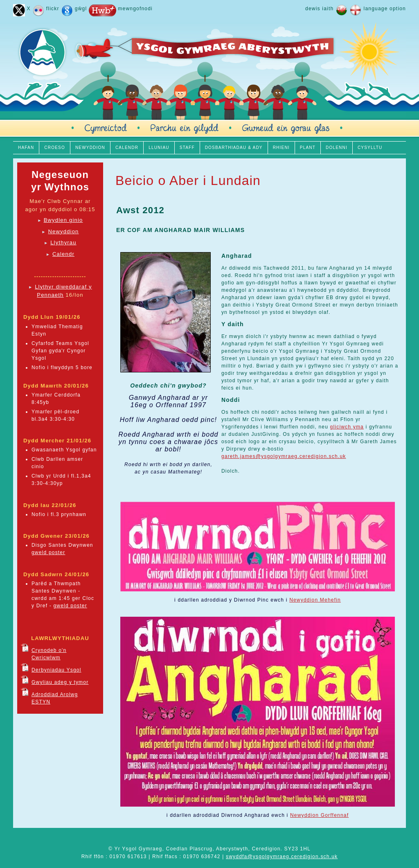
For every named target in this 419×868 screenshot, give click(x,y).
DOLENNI (337, 148)
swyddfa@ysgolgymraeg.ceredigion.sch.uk (282, 857)
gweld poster (48, 552)
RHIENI (281, 148)
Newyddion (63, 231)
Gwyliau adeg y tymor (60, 682)
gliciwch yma (347, 427)
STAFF (187, 148)
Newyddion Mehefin (315, 600)
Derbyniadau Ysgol (56, 670)
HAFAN (26, 148)
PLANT (308, 148)
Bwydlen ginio (63, 220)
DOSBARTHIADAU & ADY (234, 148)
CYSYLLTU (370, 148)
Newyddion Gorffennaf (319, 815)
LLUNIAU (159, 148)
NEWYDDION (90, 148)
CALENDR (127, 148)
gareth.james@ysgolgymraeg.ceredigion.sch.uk (284, 456)
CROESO (55, 148)
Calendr (63, 254)
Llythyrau (63, 242)
